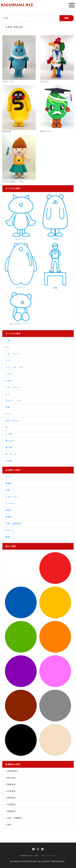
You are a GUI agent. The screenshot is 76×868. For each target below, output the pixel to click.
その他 (9, 461)
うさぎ (9, 374)
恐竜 (8, 407)
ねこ (8, 347)
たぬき (9, 381)
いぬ (8, 340)
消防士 (9, 510)
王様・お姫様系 (13, 524)
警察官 (9, 483)
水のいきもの (12, 421)
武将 (8, 490)
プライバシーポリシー (48, 856)
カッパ (9, 414)
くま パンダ (12, 354)
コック (9, 477)
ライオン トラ (13, 401)
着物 (8, 537)
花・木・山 (11, 454)
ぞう (8, 360)
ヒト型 (9, 434)
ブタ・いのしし (13, 387)
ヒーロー (10, 504)
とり (8, 394)
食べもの (10, 441)
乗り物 (9, 447)
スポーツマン (12, 497)
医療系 (9, 517)
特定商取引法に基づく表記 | (30, 856)
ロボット (10, 530)
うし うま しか (14, 367)
